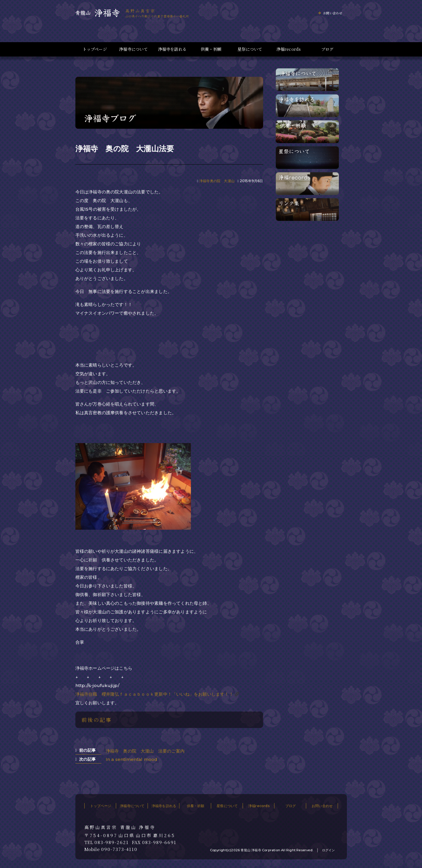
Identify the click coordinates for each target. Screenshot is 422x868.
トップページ (95, 49)
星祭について (250, 49)
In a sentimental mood (132, 759)
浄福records (289, 49)
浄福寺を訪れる (172, 49)
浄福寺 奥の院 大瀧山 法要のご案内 (145, 751)
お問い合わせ (333, 13)
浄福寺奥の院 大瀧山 (217, 181)
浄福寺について (133, 49)
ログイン (329, 850)
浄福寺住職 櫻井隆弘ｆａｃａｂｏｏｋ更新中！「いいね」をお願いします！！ (154, 694)
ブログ (327, 49)
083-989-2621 (112, 842)
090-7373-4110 (119, 849)
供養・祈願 (211, 49)
